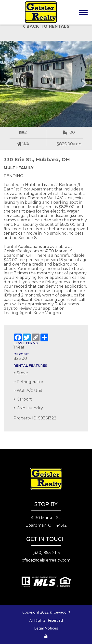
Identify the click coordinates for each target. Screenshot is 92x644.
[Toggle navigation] (83, 12)
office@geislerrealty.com (46, 560)
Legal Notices (46, 628)
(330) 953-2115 (46, 553)
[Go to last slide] (8, 84)
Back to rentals (46, 26)
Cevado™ (62, 612)
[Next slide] (84, 84)
